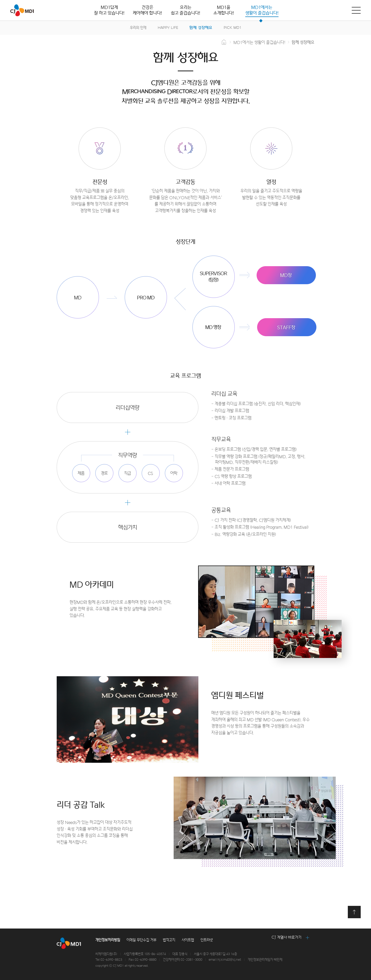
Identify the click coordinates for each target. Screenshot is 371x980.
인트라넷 (207, 940)
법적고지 (169, 940)
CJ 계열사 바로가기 (286, 937)
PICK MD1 (233, 28)
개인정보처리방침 (108, 940)
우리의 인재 (138, 28)
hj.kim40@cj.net (229, 960)
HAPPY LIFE (168, 28)
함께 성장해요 (201, 28)
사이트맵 (188, 940)
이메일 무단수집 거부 (141, 940)
